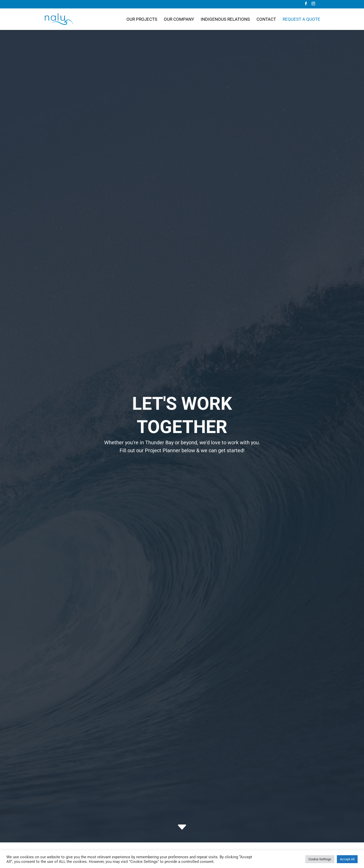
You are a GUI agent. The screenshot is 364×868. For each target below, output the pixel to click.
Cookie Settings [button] (320, 859)
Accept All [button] (347, 859)
